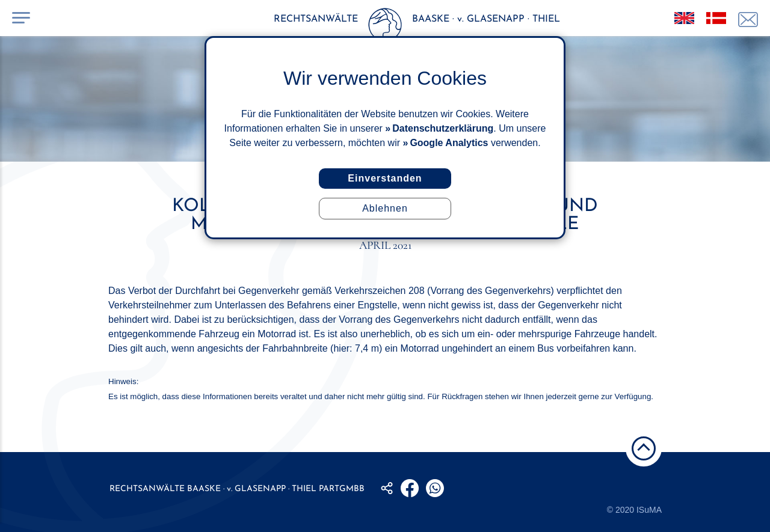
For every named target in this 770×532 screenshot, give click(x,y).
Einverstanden (385, 178)
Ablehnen (385, 208)
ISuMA (649, 510)
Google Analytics (449, 143)
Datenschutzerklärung (443, 128)
